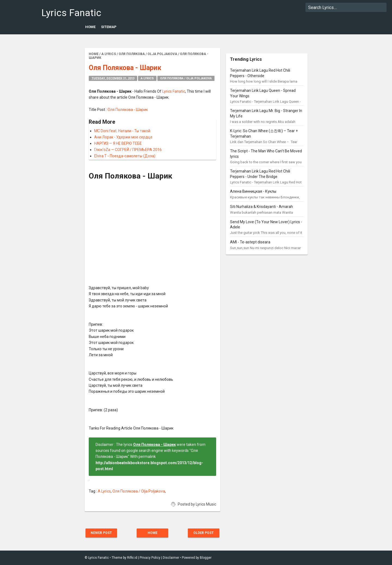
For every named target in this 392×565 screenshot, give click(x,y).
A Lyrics (147, 78)
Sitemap (109, 27)
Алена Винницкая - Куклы (253, 191)
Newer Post (101, 533)
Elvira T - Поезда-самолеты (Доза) (125, 156)
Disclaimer (171, 558)
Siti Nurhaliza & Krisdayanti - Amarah (261, 207)
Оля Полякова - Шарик (128, 110)
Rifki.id (132, 558)
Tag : (93, 491)
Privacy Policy (150, 558)
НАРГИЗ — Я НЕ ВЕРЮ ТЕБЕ (118, 143)
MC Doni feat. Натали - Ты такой (122, 131)
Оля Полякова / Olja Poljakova (186, 78)
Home (90, 27)
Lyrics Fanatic (71, 13)
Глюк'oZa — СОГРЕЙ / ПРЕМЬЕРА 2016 (128, 150)
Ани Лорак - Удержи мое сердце (123, 137)
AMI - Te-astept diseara (250, 242)
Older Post (203, 533)
